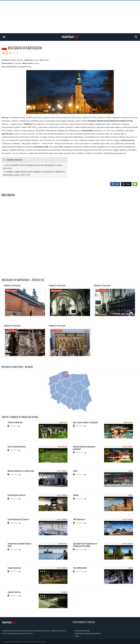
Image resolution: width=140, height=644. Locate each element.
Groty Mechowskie (80, 568)
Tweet (126, 184)
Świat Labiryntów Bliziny (17, 447)
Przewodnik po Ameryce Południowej (88, 633)
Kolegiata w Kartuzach (12, 285)
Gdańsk (76, 495)
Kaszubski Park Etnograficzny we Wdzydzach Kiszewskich (85, 545)
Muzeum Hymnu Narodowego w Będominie (84, 448)
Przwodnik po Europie (82, 631)
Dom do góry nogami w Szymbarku (86, 422)
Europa (36, 60)
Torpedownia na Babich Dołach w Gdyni (20, 545)
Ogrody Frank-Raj (14, 592)
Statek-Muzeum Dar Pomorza (18, 519)
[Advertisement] (70, 17)
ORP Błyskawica (79, 519)
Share (115, 184)
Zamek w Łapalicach (15, 422)
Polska (46, 60)
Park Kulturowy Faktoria (17, 495)
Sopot (75, 471)
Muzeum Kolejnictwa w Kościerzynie (21, 471)
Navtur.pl (18, 642)
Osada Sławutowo (14, 568)
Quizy (77, 636)
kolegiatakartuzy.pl (25, 67)
